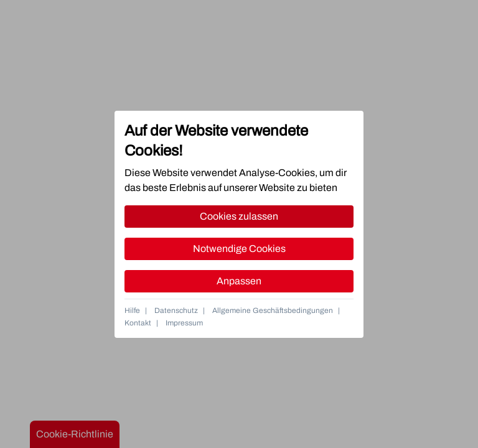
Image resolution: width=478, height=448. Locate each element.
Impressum (184, 323)
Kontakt (138, 323)
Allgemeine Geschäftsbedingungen (273, 310)
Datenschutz (176, 310)
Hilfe (132, 310)
